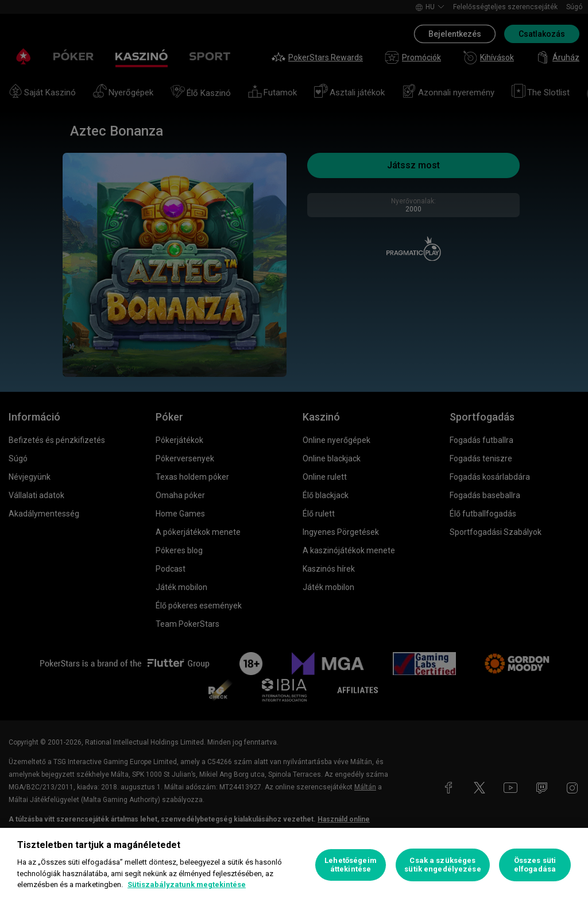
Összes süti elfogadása (535, 865)
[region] (294, 865)
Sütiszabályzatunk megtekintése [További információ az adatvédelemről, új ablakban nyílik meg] (187, 884)
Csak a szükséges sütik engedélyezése (442, 865)
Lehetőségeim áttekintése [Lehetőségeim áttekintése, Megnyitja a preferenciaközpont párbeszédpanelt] (351, 865)
